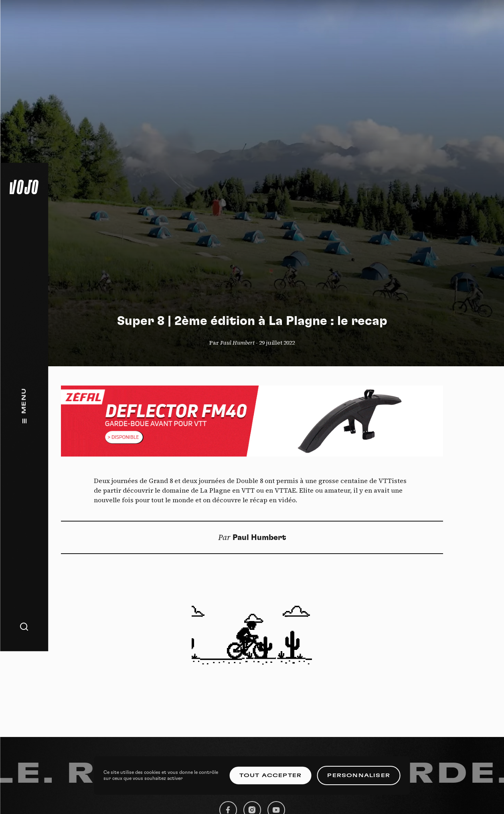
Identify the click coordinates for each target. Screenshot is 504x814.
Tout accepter (271, 775)
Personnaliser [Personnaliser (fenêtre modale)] (359, 775)
